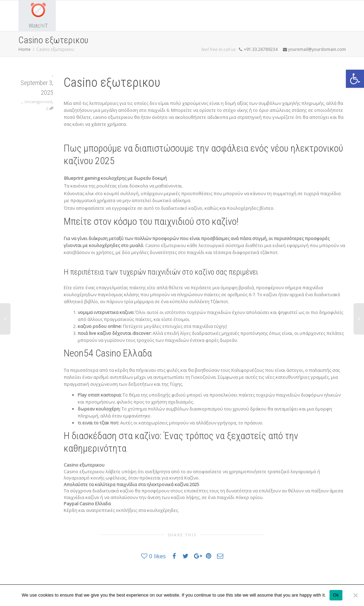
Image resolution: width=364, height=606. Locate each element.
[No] (355, 595)
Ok (336, 595)
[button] (355, 79)
